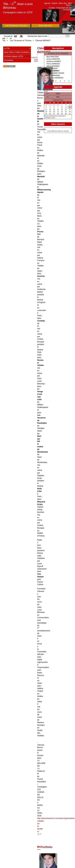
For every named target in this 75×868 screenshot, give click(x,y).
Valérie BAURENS (53, 66)
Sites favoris (69, 4)
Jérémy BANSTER (53, 59)
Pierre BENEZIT (52, 69)
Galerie (55, 3)
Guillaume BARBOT (54, 62)
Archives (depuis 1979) (14, 56)
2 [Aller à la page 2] (56, 81)
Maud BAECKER (53, 57)
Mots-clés (63, 3)
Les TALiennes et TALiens (16, 26)
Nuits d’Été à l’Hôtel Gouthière (17, 52)
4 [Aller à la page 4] (65, 81)
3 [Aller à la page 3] (60, 81)
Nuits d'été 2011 (45, 26)
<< (48, 94)
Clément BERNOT (43, 41)
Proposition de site (64, 8)
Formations (9, 60)
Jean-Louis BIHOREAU (55, 78)
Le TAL (7, 48)
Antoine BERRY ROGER (55, 73)
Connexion (67, 10)
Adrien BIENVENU (53, 76)
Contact (52, 8)
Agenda (47, 3)
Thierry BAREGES (53, 64)
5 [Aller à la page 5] (69, 81)
